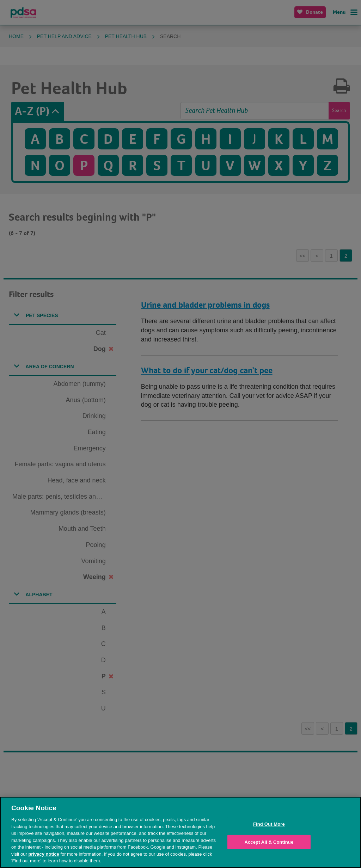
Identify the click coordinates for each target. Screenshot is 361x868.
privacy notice (44, 854)
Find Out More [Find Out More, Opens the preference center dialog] (269, 824)
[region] (180, 832)
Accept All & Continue (269, 842)
